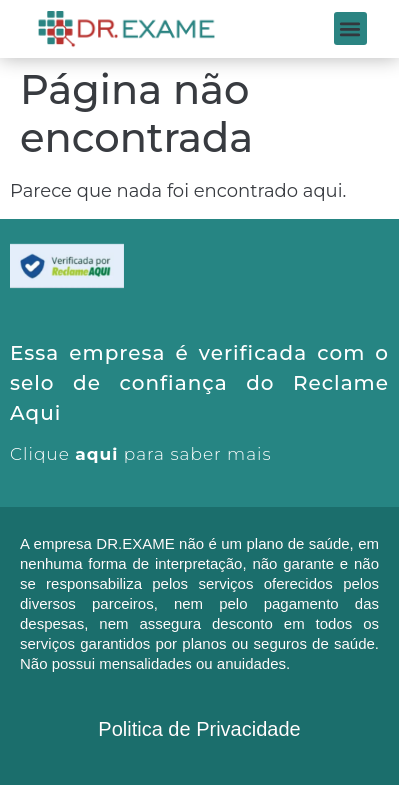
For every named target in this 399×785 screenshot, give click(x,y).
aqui (96, 454)
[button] (350, 28)
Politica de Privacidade (199, 729)
